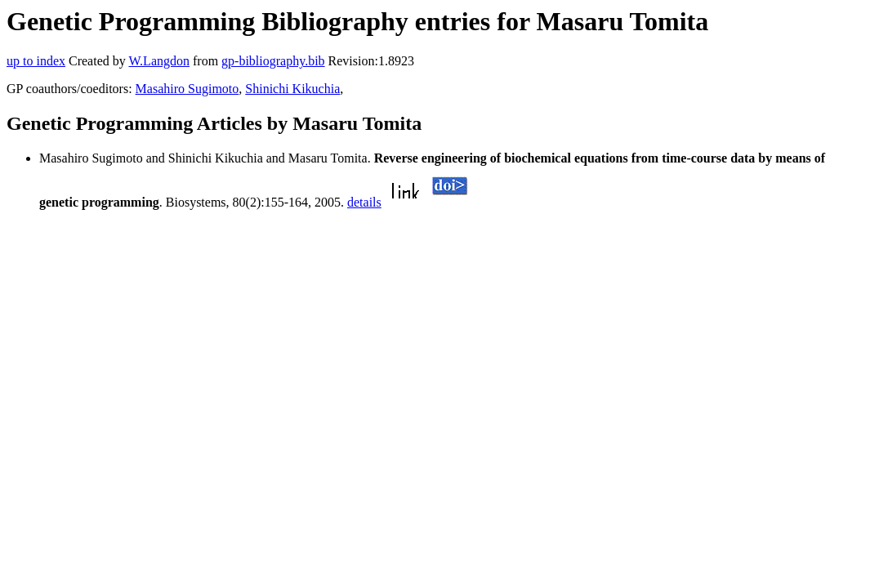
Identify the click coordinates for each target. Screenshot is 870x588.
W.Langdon (159, 61)
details (364, 202)
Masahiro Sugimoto (187, 89)
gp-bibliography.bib (273, 61)
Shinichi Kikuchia (292, 89)
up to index (36, 61)
